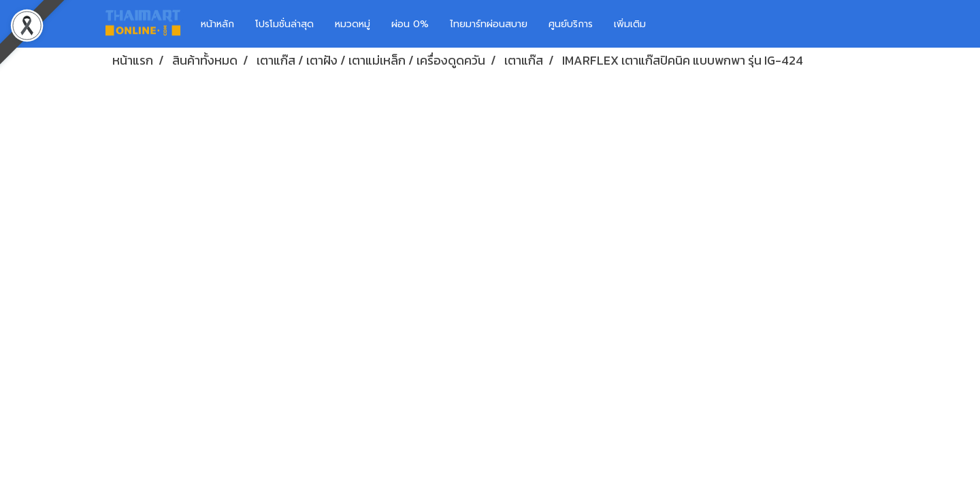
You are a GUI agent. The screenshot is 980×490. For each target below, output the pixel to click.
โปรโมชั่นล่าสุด (284, 24)
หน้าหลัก (217, 24)
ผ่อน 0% (410, 24)
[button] (676, 24)
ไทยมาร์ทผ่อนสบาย (489, 24)
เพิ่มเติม (630, 24)
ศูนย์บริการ (571, 24)
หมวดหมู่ (353, 24)
